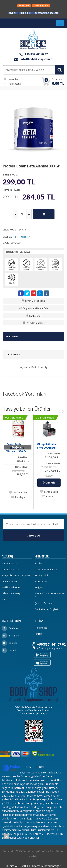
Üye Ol (13, 13)
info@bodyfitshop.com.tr (34, 59)
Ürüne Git (49, 483)
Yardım (39, 563)
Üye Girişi (26, 13)
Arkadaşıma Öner (34, 323)
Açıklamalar (13, 336)
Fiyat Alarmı (33, 316)
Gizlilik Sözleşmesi (12, 587)
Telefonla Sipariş (11, 593)
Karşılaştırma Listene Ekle (35, 308)
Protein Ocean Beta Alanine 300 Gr (31, 166)
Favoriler (11, 79)
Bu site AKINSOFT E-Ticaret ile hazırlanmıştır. (33, 866)
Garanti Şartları (10, 563)
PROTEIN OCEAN (22, 237)
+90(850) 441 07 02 (34, 54)
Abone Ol (34, 535)
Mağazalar (41, 587)
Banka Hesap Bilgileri (46, 609)
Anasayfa (24, 6)
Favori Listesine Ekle (35, 301)
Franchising (41, 581)
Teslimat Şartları (10, 569)
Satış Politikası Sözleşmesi (16, 575)
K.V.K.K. (6, 599)
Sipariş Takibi (41, 6)
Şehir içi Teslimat (44, 603)
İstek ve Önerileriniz (46, 569)
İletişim (39, 634)
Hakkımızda (41, 628)
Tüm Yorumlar (13, 354)
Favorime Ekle (20, 493)
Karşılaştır (13, 84)
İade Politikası (9, 581)
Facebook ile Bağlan (46, 13)
